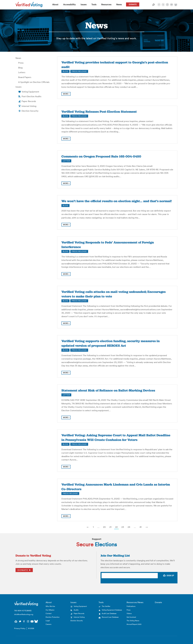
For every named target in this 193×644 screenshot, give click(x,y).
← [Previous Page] (88, 527)
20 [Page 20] (104, 527)
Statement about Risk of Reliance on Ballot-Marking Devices (108, 390)
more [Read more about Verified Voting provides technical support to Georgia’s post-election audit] (66, 94)
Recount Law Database (110, 617)
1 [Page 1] (93, 527)
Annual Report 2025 (134, 624)
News (18, 58)
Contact (49, 613)
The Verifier (106, 606)
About (49, 602)
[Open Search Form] (153, 5)
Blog (20, 68)
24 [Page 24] (129, 527)
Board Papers (25, 77)
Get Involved (131, 617)
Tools (101, 602)
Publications (131, 606)
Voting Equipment (30, 92)
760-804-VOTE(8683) (23, 611)
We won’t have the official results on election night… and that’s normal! (117, 201)
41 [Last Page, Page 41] (141, 527)
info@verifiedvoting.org (24, 614)
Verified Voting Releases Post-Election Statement (99, 112)
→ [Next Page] (147, 527)
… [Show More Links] (98, 527)
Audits (76, 610)
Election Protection (53, 617)
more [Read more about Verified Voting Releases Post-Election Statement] (66, 139)
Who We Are (50, 606)
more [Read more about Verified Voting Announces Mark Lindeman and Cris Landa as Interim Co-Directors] (66, 516)
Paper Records (29, 101)
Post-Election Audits (31, 96)
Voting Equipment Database (112, 610)
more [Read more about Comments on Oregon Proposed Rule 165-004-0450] (66, 183)
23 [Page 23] (123, 527)
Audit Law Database (109, 613)
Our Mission (50, 610)
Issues (18, 87)
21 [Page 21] (110, 527)
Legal (48, 621)
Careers (48, 624)
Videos (129, 613)
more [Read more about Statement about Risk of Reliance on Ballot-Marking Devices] (66, 417)
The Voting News (133, 621)
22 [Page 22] (116, 527)
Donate (23, 570)
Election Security (30, 111)
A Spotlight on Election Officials (34, 82)
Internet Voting (29, 106)
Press (21, 63)
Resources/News (135, 602)
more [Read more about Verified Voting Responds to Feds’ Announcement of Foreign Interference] (66, 274)
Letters (22, 72)
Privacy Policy (20, 628)
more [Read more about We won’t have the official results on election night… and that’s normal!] (66, 225)
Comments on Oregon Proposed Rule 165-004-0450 (101, 156)
